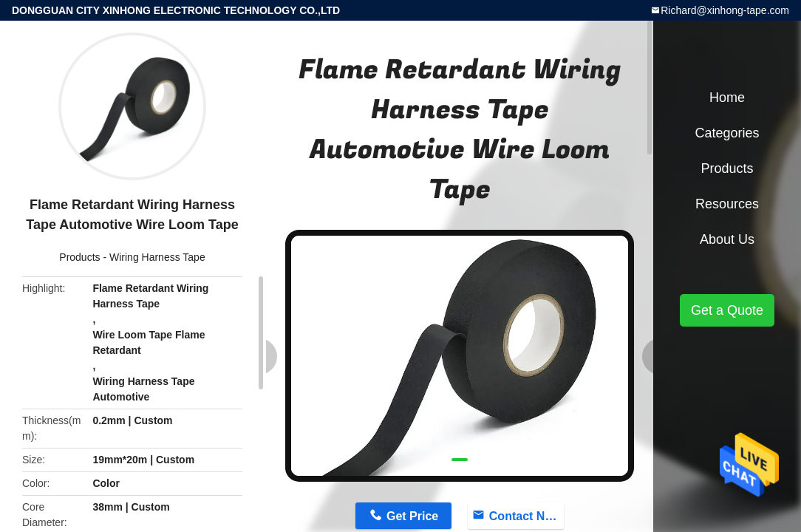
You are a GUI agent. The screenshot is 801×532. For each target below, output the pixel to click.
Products (79, 257)
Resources (727, 204)
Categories (727, 133)
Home (727, 98)
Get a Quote (727, 310)
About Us (727, 239)
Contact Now (525, 516)
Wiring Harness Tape (157, 257)
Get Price (412, 516)
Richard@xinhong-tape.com (725, 10)
